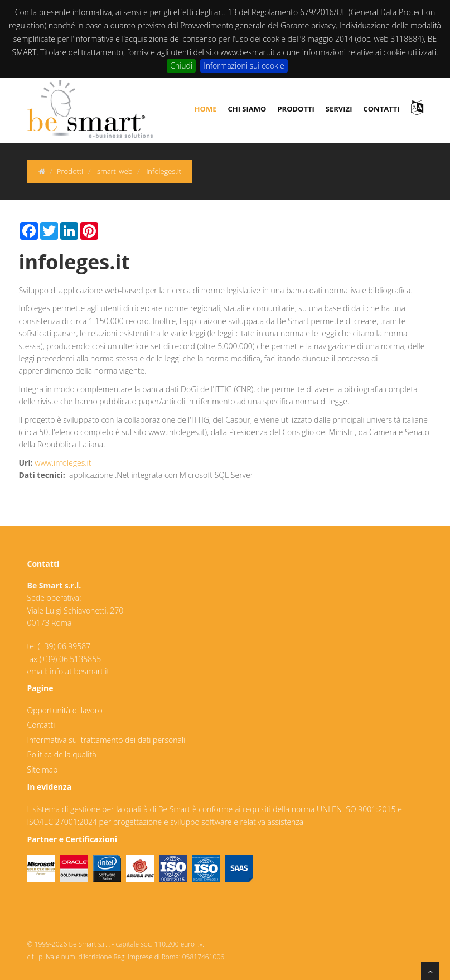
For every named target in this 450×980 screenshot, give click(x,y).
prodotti (296, 109)
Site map (43, 769)
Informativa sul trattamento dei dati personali (107, 740)
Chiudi (181, 66)
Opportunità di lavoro (65, 710)
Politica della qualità (62, 754)
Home (206, 109)
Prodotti (70, 171)
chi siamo (247, 109)
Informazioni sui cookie (244, 66)
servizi (339, 109)
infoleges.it (164, 171)
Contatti (41, 725)
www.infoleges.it (63, 463)
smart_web (115, 171)
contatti (381, 109)
